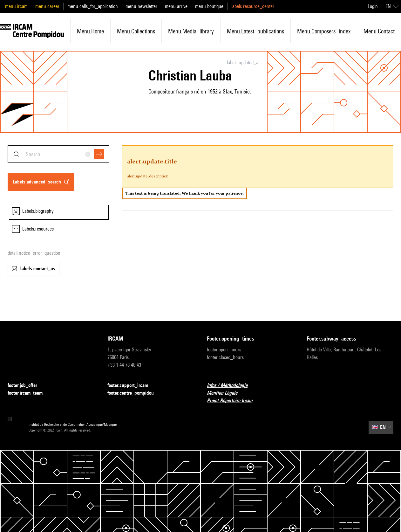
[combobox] (58, 154)
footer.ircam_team (29, 393)
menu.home (90, 31)
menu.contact (379, 31)
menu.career (47, 6)
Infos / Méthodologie (231, 386)
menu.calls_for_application (93, 6)
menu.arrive (176, 6)
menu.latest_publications (255, 31)
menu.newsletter (141, 6)
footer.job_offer (26, 386)
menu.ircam (16, 6)
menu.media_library (191, 31)
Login (373, 6)
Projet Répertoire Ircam (233, 401)
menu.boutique (209, 6)
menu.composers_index (324, 31)
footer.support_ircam (132, 386)
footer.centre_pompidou (134, 393)
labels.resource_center (253, 6)
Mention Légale (226, 393)
